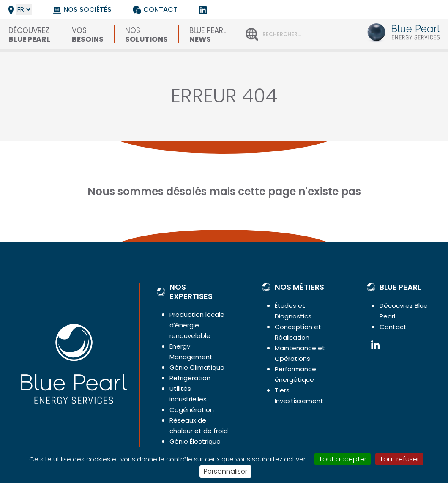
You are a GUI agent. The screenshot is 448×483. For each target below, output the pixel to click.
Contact (160, 10)
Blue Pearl (208, 34)
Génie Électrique (195, 441)
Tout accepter (343, 459)
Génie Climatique (197, 367)
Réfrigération (190, 378)
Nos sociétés (87, 10)
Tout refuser (399, 459)
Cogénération (192, 410)
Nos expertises (191, 292)
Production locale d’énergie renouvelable (197, 325)
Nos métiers (299, 287)
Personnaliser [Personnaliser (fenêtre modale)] (225, 471)
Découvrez (29, 34)
